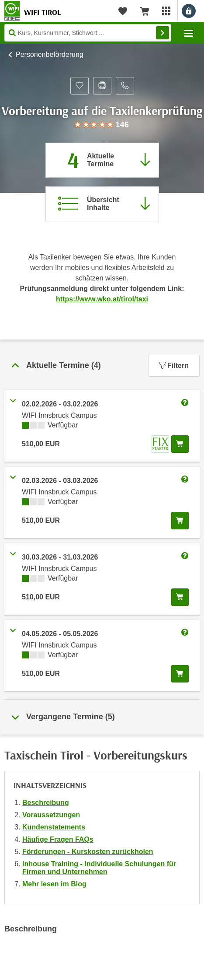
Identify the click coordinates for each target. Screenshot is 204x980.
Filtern (174, 366)
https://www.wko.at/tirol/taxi (102, 299)
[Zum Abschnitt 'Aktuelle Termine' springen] (102, 160)
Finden (163, 33)
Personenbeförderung (50, 54)
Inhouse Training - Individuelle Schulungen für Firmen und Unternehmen (99, 868)
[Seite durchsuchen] (88, 33)
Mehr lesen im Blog (54, 884)
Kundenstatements (54, 827)
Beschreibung (46, 803)
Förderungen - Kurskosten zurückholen (88, 852)
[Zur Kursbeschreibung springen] (102, 204)
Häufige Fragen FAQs (58, 839)
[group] (102, 125)
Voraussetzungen (51, 815)
